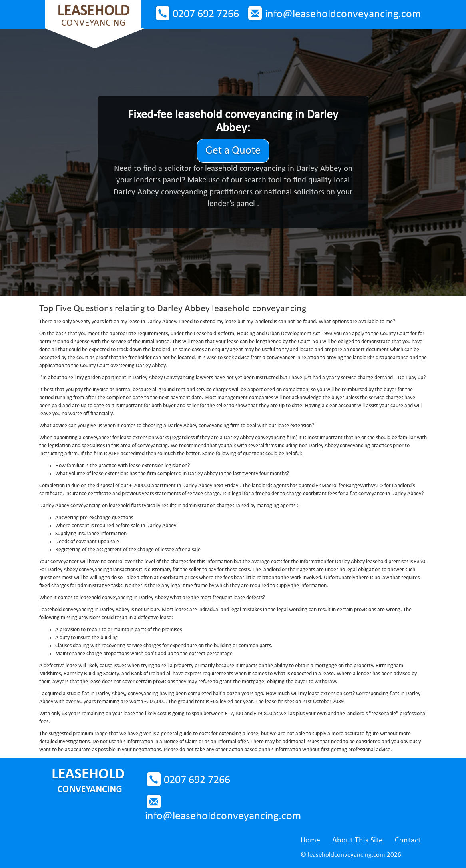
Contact (408, 840)
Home (310, 840)
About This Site (357, 840)
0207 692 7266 (206, 14)
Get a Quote (233, 151)
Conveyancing (93, 16)
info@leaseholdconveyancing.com (343, 14)
